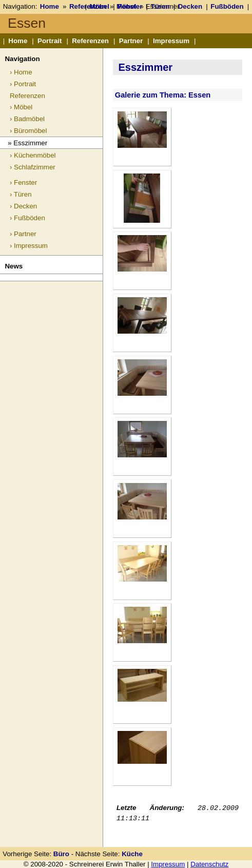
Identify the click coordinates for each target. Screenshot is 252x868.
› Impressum (29, 246)
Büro (61, 854)
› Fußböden (27, 218)
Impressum (171, 41)
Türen (160, 6)
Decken (190, 6)
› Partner (23, 234)
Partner (131, 41)
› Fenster (23, 182)
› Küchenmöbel (33, 155)
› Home (21, 72)
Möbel (100, 6)
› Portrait (23, 84)
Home (50, 6)
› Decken (23, 206)
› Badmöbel (27, 119)
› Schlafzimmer (33, 167)
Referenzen (90, 41)
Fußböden (227, 6)
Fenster (130, 6)
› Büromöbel (28, 131)
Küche (132, 854)
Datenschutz (209, 864)
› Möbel (21, 107)
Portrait (50, 41)
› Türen (21, 194)
